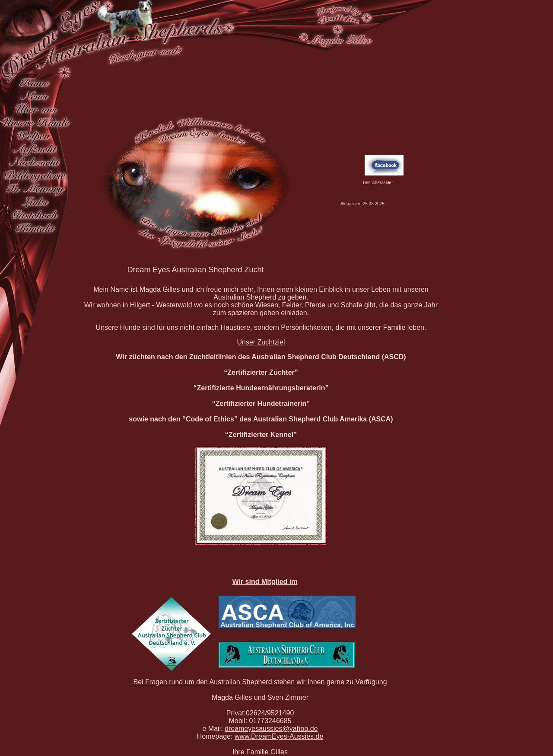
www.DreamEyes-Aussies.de (279, 736)
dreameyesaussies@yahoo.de (271, 729)
